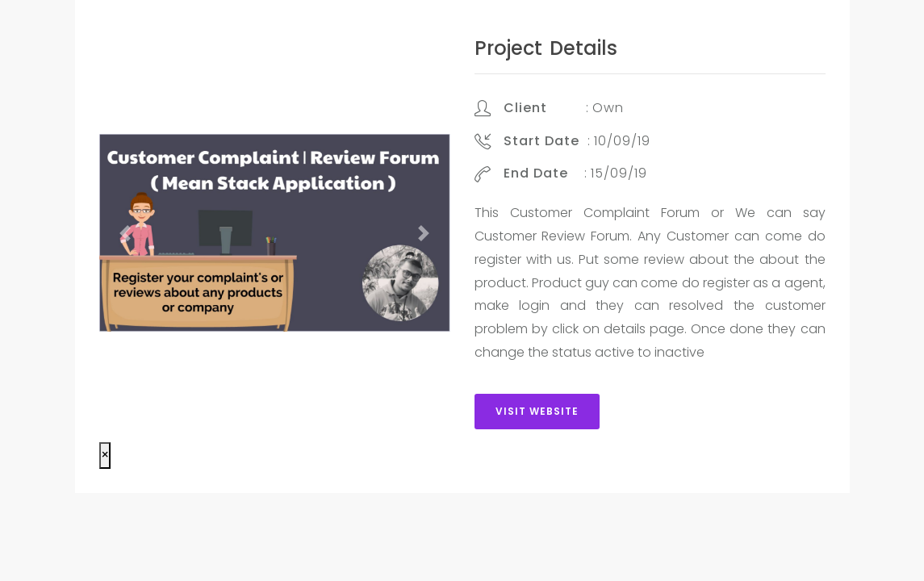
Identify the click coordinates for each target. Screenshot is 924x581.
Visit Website (537, 411)
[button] (125, 233)
